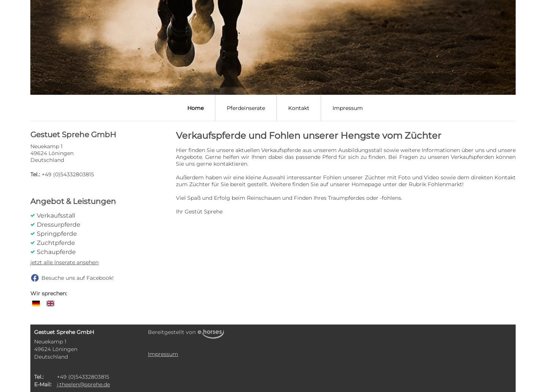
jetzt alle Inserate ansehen (64, 262)
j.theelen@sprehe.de (83, 384)
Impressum (348, 108)
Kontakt (299, 108)
